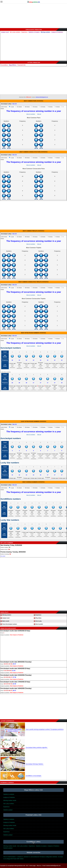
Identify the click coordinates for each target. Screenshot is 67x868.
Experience (24, 32)
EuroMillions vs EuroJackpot (33, 776)
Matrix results (6, 621)
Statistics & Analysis (34, 32)
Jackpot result (5, 32)
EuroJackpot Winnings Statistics (34, 764)
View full (14, 104)
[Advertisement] (33, 16)
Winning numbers (45, 32)
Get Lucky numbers (15, 32)
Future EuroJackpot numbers (10, 624)
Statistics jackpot (8, 810)
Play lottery (39, 618)
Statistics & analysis (9, 794)
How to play (39, 621)
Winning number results (10, 800)
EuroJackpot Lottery (6, 104)
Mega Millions (13, 65)
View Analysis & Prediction (17, 635)
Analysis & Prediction (57, 32)
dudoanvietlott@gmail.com (42, 97)
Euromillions (4, 65)
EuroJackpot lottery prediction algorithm (36, 747)
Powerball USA (21, 65)
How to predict (39, 624)
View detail (3, 556)
